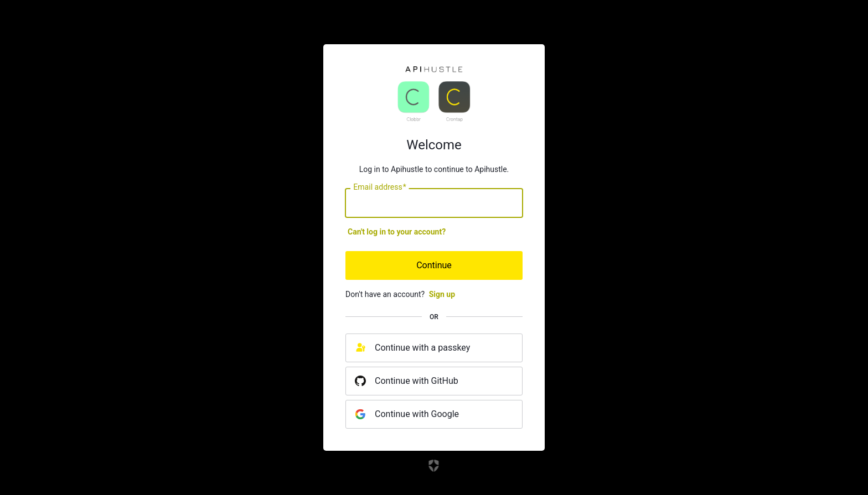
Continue (434, 265)
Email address (379, 187)
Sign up (442, 294)
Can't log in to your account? (397, 232)
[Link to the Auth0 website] (434, 466)
